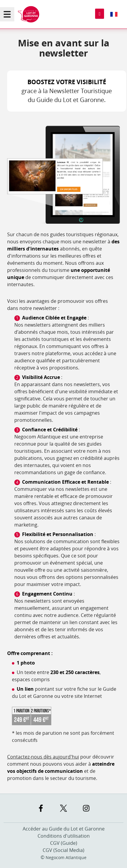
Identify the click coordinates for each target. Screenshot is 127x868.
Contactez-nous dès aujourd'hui (43, 757)
